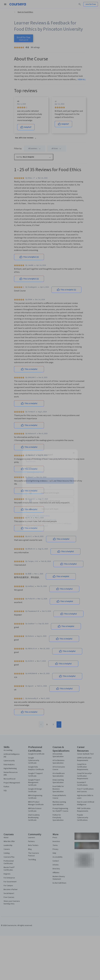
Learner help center (50, 519)
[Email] (50, 472)
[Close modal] (74, 453)
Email (29, 467)
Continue (50, 481)
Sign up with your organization (38, 516)
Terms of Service (39, 526)
